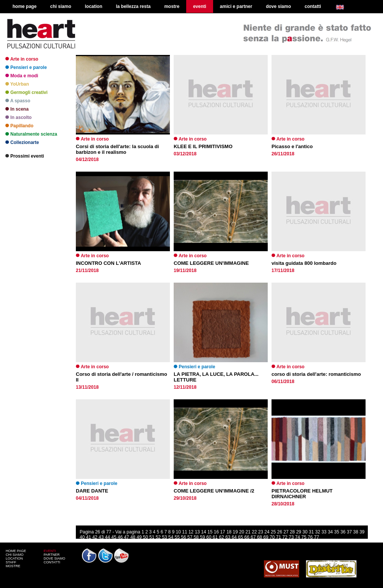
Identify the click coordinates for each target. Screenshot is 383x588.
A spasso (18, 101)
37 (349, 532)
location (94, 6)
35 (337, 532)
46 (120, 537)
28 (292, 532)
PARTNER (52, 555)
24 (267, 532)
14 (203, 532)
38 (356, 532)
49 (139, 537)
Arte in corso (22, 59)
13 (197, 532)
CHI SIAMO (15, 555)
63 (228, 537)
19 (235, 532)
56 (183, 537)
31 (311, 532)
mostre (172, 6)
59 (202, 537)
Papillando (19, 126)
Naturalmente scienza (31, 134)
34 (330, 532)
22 (254, 532)
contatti (313, 6)
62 (221, 537)
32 (318, 532)
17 (222, 532)
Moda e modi (22, 76)
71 (279, 537)
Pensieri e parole (26, 67)
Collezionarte (22, 142)
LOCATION (14, 558)
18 (229, 532)
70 (272, 537)
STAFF (11, 562)
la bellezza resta (133, 6)
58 (196, 537)
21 (248, 532)
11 (184, 532)
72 (285, 537)
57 (190, 537)
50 (145, 537)
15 (210, 532)
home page (24, 6)
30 (305, 532)
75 (304, 537)
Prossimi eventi (25, 156)
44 (108, 537)
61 (215, 537)
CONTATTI (52, 562)
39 (362, 532)
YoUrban (17, 84)
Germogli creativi (26, 92)
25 (273, 532)
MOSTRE (13, 566)
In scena (17, 109)
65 (241, 537)
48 (133, 537)
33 (324, 532)
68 (260, 537)
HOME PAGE (16, 551)
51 (152, 537)
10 (178, 532)
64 (234, 537)
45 (114, 537)
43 (101, 537)
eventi (200, 6)
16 (216, 532)
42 (95, 537)
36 (343, 532)
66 (247, 537)
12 (191, 532)
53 (164, 537)
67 (253, 537)
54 (171, 537)
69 (266, 537)
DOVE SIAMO (54, 558)
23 (261, 532)
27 (286, 532)
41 (89, 537)
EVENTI (50, 551)
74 (297, 537)
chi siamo (60, 6)
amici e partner (236, 6)
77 (316, 537)
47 (126, 537)
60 (209, 537)
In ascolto (18, 117)
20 (242, 532)
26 (280, 532)
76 (310, 537)
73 (291, 537)
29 (299, 532)
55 (177, 537)
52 (158, 537)
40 (82, 537)
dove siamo (278, 6)
